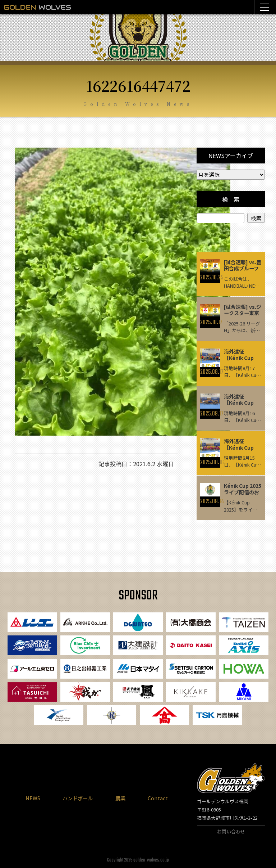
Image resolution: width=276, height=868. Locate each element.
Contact (158, 798)
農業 (120, 798)
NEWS (33, 798)
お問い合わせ (231, 832)
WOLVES (37, 7)
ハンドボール (78, 798)
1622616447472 (138, 86)
